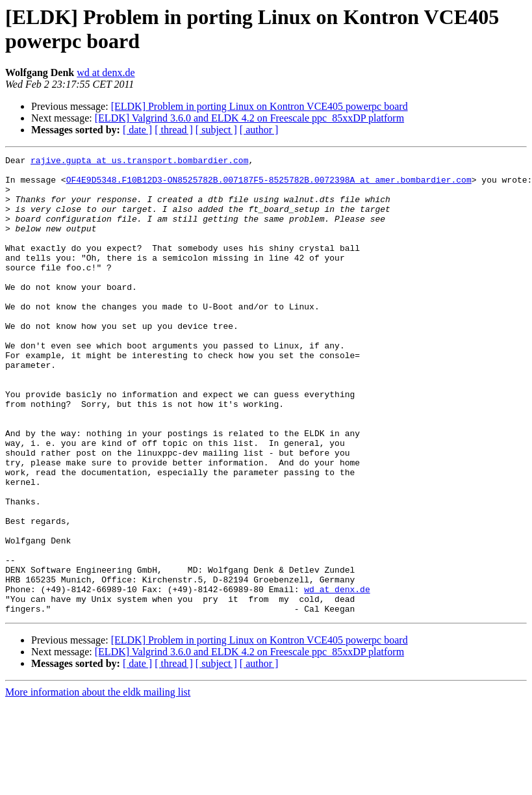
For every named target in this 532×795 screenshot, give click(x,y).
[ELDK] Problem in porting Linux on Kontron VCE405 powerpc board (260, 106)
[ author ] (259, 130)
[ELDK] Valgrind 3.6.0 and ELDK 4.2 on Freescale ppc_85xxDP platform (249, 118)
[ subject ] (216, 130)
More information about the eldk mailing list (98, 784)
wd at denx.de (106, 72)
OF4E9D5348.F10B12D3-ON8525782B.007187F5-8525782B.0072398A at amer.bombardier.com (269, 185)
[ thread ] (174, 130)
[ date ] (137, 130)
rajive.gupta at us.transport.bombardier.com (139, 162)
